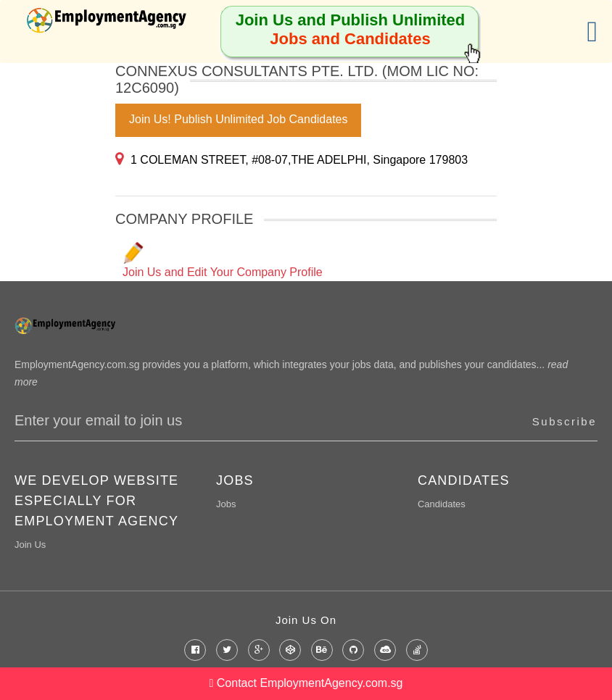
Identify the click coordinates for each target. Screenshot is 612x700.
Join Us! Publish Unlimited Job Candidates (238, 119)
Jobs (226, 504)
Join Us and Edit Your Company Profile (223, 260)
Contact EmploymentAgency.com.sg (306, 683)
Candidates (442, 504)
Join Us (30, 545)
